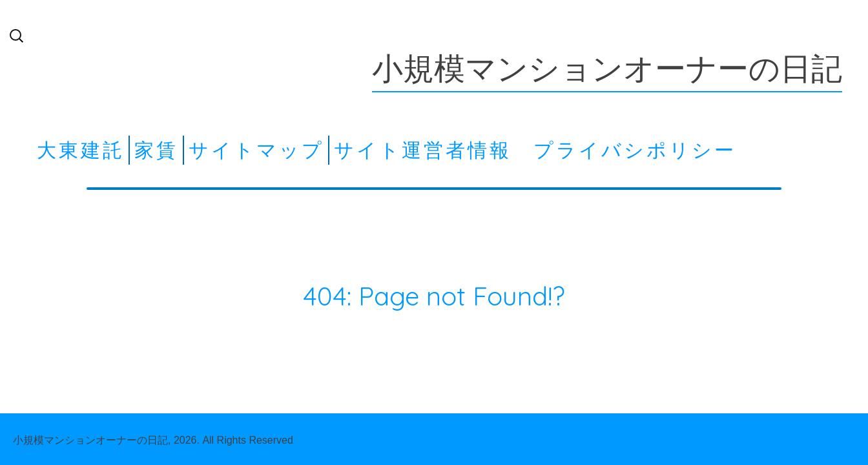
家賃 (156, 150)
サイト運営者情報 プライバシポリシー (535, 150)
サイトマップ (256, 150)
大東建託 (81, 150)
